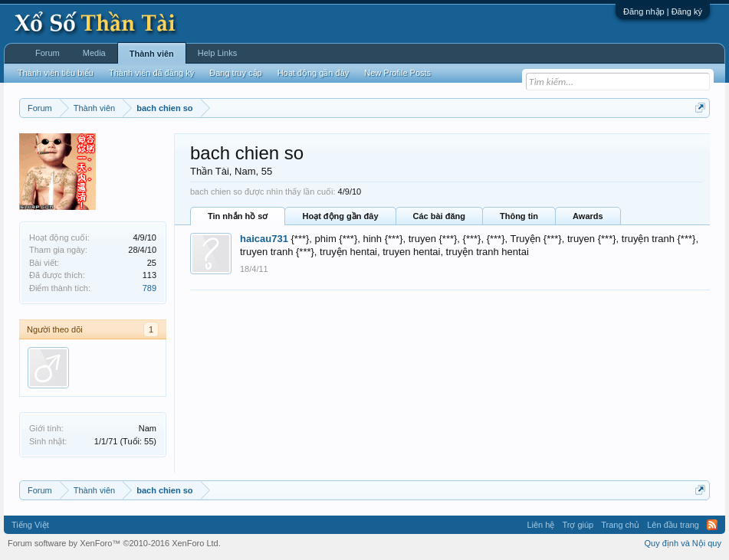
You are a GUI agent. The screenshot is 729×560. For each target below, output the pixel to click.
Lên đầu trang (673, 525)
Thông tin (519, 216)
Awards (588, 216)
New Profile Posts (397, 73)
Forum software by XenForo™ (114, 543)
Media (94, 53)
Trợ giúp (578, 525)
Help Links (217, 53)
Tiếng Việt (30, 525)
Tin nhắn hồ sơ (238, 216)
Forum (48, 53)
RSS (712, 525)
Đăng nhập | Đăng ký (663, 11)
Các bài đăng (439, 216)
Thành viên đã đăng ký (151, 73)
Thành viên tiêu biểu (56, 73)
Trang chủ (620, 525)
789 (149, 288)
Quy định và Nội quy (683, 543)
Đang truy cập (235, 73)
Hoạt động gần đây (340, 216)
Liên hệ (540, 525)
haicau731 (264, 239)
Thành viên (152, 54)
